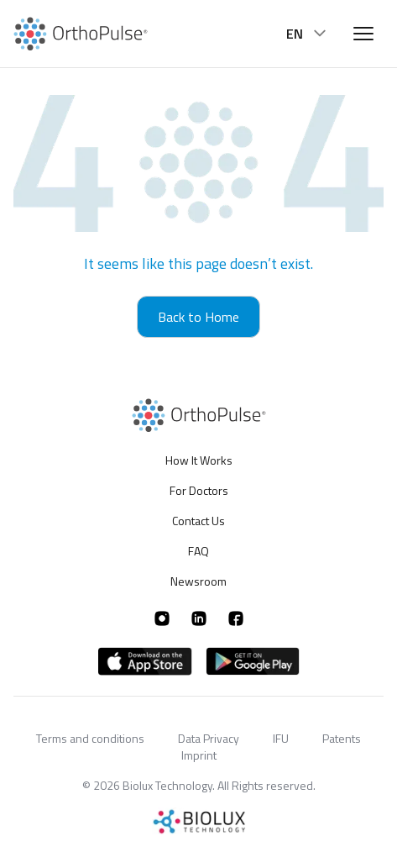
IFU (281, 738)
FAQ (198, 551)
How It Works (199, 460)
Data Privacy (209, 738)
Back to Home (198, 317)
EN (308, 34)
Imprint (199, 755)
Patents (342, 738)
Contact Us (198, 521)
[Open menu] (363, 34)
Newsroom (198, 581)
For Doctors (199, 490)
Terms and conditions (90, 738)
